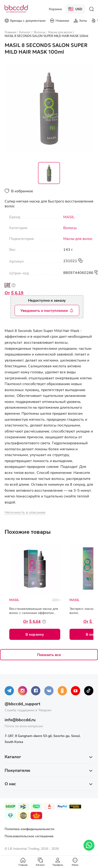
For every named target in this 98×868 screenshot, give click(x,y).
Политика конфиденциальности (29, 829)
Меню (75, 862)
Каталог (40, 862)
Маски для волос (78, 239)
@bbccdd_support (22, 704)
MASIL (69, 217)
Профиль (58, 862)
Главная (23, 862)
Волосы (70, 228)
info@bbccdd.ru (20, 720)
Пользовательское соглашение (29, 836)
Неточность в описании (25, 512)
